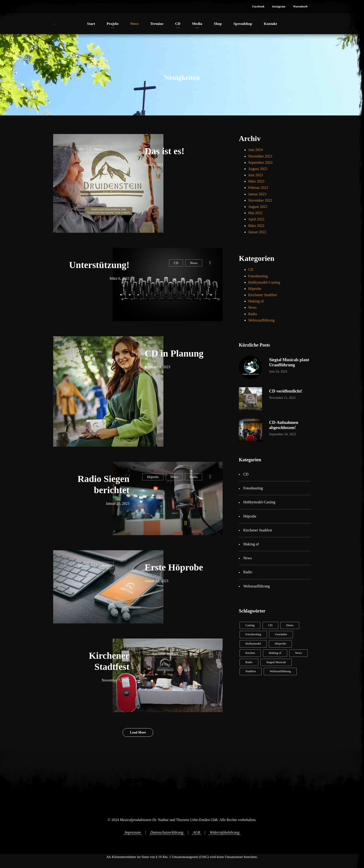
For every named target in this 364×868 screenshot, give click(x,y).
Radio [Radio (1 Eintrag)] (249, 662)
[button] (258, 7)
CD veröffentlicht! (286, 391)
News (98, 149)
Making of (256, 301)
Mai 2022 (255, 213)
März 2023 (256, 181)
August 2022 (258, 207)
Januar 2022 (257, 232)
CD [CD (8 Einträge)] (270, 625)
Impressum (133, 832)
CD (81, 149)
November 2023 (260, 156)
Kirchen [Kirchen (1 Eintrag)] (250, 653)
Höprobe (153, 477)
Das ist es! (164, 151)
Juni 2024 (255, 150)
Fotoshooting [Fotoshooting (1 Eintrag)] (253, 634)
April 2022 (256, 219)
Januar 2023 (257, 194)
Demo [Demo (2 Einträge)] (290, 625)
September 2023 (260, 162)
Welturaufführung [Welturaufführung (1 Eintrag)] (280, 671)
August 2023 (258, 169)
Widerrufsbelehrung (224, 832)
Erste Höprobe (174, 567)
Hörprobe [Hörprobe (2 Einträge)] (280, 644)
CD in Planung (174, 353)
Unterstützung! (99, 265)
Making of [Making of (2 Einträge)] (275, 653)
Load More (138, 732)
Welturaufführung (261, 320)
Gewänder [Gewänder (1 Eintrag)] (281, 634)
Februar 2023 (258, 188)
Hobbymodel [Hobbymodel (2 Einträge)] (253, 644)
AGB (197, 832)
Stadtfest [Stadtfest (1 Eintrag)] (251, 671)
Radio (194, 477)
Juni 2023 (255, 175)
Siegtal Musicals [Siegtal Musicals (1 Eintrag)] (276, 662)
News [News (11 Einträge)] (298, 653)
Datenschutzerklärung (167, 832)
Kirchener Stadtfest (166, 654)
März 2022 (256, 226)
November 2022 (260, 200)
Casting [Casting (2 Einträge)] (250, 625)
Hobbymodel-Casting (264, 282)
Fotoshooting (258, 276)
